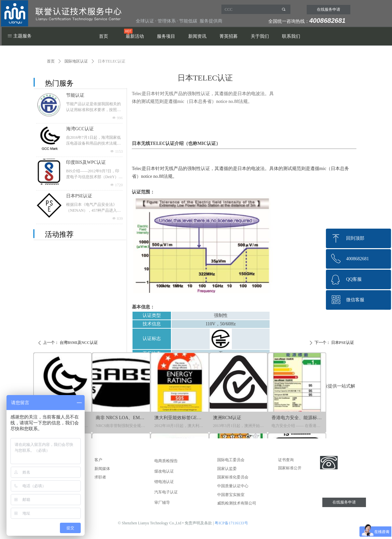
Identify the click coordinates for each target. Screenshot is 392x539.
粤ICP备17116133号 (231, 523)
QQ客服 (354, 279)
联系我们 (291, 36)
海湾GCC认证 (80, 129)
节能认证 (75, 95)
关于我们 (260, 36)
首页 (104, 36)
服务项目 (166, 36)
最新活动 (135, 36)
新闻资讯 (197, 36)
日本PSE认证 (79, 196)
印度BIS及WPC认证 (86, 162)
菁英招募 (229, 36)
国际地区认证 (76, 61)
